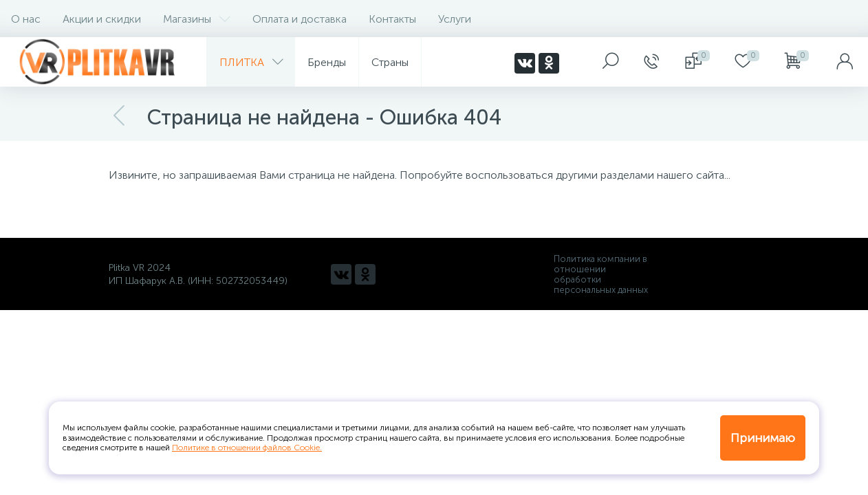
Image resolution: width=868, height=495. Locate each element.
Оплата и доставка (300, 19)
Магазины (197, 19)
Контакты (392, 19)
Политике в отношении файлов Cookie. (247, 448)
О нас (26, 19)
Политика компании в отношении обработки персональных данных (601, 274)
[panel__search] (611, 62)
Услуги (455, 19)
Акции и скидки (102, 19)
